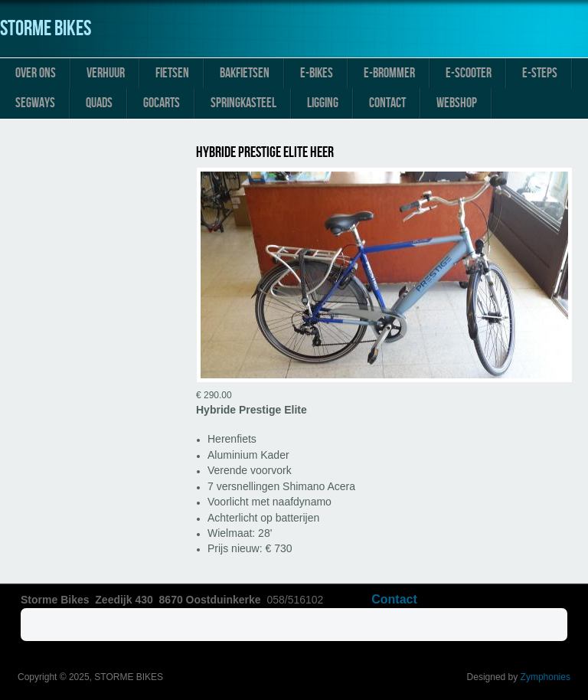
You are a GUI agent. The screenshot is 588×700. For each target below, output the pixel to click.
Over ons (36, 73)
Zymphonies (546, 677)
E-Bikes (317, 73)
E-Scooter (469, 73)
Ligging (323, 103)
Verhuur (106, 73)
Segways (35, 103)
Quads (99, 103)
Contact (387, 103)
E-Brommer (389, 73)
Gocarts (162, 103)
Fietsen (172, 73)
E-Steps (540, 73)
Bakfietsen (245, 73)
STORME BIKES (46, 29)
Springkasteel (243, 103)
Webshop (457, 103)
